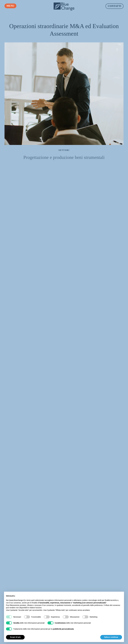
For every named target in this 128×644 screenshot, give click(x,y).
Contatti (114, 6)
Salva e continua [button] (111, 637)
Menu (10, 6)
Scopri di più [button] (15, 637)
